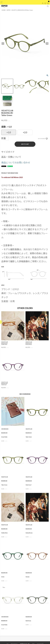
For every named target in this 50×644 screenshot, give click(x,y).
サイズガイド (8, 152)
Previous (3, 43)
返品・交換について (11, 157)
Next (47, 43)
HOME (4, 10)
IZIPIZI (8, 10)
